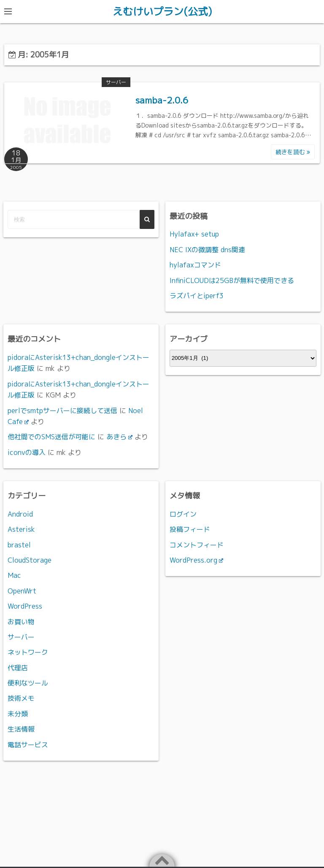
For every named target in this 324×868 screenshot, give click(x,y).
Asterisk (21, 529)
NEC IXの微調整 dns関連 (207, 249)
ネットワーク (28, 652)
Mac (14, 575)
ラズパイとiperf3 (197, 295)
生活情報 (21, 729)
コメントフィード (197, 544)
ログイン (183, 514)
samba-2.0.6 (162, 100)
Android (20, 514)
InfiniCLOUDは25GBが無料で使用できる (232, 280)
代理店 (18, 667)
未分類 (18, 713)
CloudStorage (30, 560)
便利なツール (28, 683)
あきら (120, 436)
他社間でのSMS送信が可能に (51, 436)
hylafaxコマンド (195, 264)
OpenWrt (22, 590)
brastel (19, 544)
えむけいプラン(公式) (162, 11)
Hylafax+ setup (194, 234)
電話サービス (28, 744)
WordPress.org (197, 560)
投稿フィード (190, 529)
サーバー (116, 82)
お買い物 (21, 621)
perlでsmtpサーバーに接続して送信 (62, 410)
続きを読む (293, 151)
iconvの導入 (27, 452)
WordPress (25, 606)
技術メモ (21, 698)
